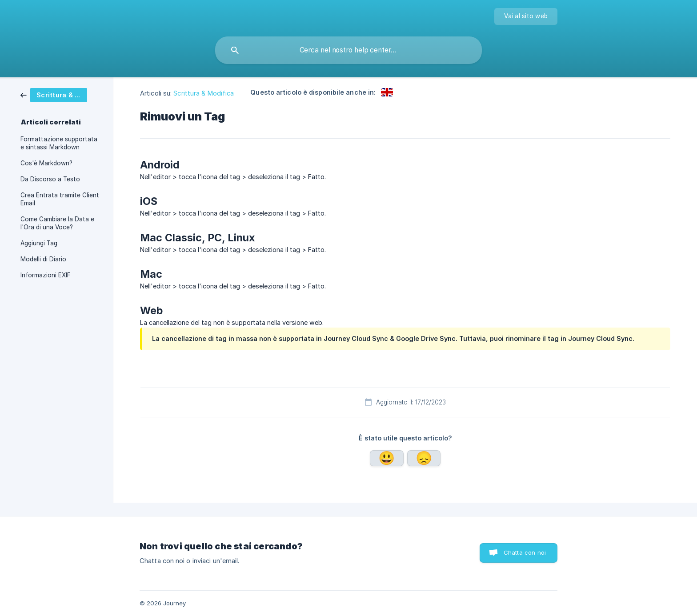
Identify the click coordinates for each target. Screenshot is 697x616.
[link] (60, 95)
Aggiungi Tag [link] (39, 243)
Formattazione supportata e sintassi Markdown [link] (59, 143)
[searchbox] (348, 50)
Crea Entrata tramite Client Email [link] (60, 199)
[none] (526, 16)
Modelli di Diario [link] (43, 259)
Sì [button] (387, 458)
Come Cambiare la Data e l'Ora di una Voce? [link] (57, 223)
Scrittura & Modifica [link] (204, 93)
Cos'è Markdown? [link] (46, 163)
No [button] (424, 458)
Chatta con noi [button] (525, 552)
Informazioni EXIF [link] (46, 275)
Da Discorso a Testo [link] (50, 179)
